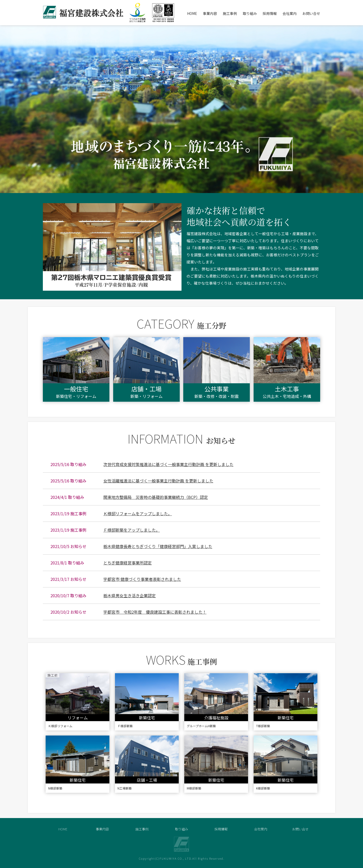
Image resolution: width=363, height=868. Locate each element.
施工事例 (230, 13)
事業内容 (210, 13)
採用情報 (270, 13)
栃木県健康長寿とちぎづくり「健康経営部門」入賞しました (158, 546)
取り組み (250, 13)
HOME (192, 13)
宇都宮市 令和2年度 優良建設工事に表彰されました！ (155, 612)
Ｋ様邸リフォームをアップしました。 (138, 513)
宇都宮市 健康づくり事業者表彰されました (142, 579)
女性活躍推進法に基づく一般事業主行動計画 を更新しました (158, 481)
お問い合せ (311, 13)
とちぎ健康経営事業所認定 (128, 563)
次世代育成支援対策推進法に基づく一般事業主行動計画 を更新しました (168, 464)
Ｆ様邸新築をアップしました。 (132, 530)
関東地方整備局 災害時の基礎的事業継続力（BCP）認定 (156, 497)
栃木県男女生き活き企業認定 (130, 595)
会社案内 (290, 13)
